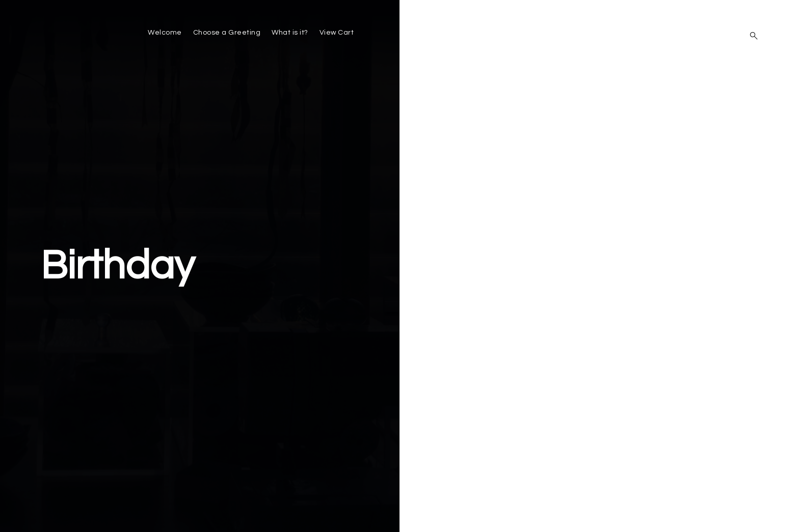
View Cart (337, 33)
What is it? (290, 33)
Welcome (165, 33)
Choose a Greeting (227, 33)
